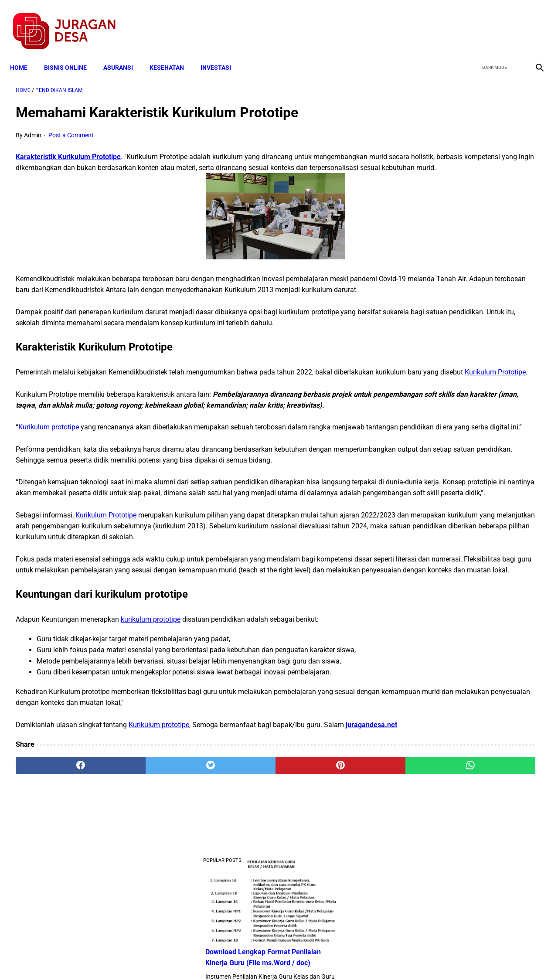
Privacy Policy (233, 958)
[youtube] (512, 22)
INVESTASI (221, 53)
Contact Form (347, 958)
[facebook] (471, 22)
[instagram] (533, 22)
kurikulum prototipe (151, 721)
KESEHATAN (172, 53)
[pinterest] (237, 878)
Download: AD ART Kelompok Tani (461, 521)
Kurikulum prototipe (49, 474)
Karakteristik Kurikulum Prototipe (68, 148)
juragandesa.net (41, 837)
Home (24, 53)
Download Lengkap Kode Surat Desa (464, 478)
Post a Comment (71, 127)
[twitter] (492, 22)
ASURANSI (124, 53)
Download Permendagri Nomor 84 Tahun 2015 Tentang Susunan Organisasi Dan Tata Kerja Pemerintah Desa (471, 423)
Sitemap (308, 958)
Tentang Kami (393, 958)
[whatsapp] (325, 878)
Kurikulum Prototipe (177, 408)
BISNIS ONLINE (71, 53)
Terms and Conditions (176, 958)
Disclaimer (274, 958)
